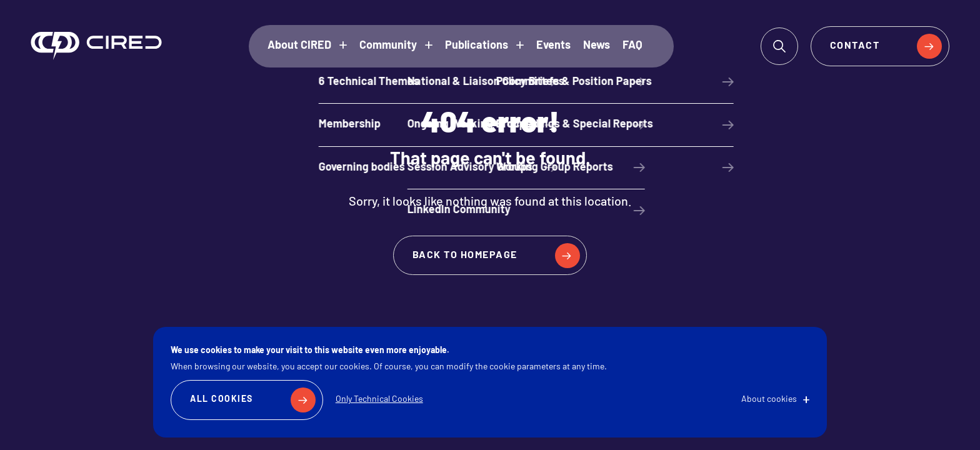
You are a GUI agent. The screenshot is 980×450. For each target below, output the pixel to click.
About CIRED (299, 46)
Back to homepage (465, 256)
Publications (477, 46)
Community (388, 46)
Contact (855, 46)
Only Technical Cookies (379, 400)
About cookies (769, 400)
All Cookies (222, 400)
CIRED (96, 46)
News (597, 46)
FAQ (632, 46)
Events (553, 46)
